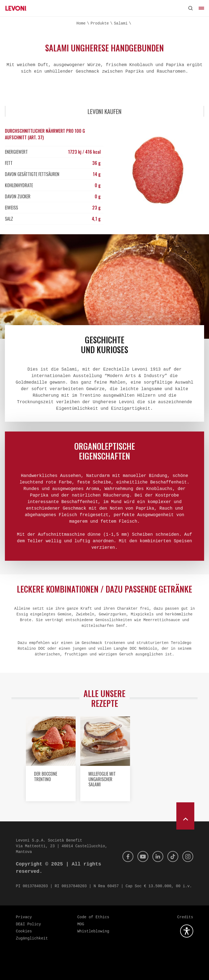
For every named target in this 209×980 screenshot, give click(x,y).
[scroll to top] (185, 816)
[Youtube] (143, 856)
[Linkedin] (158, 856)
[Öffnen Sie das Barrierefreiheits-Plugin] (187, 931)
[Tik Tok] (173, 856)
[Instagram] (188, 856)
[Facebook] (128, 856)
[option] (50, 761)
